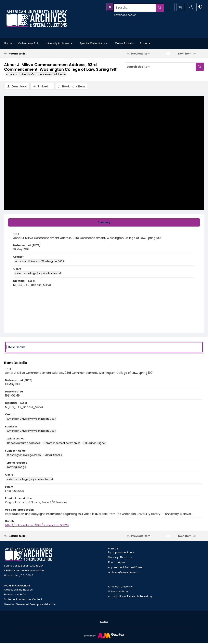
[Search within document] (200, 67)
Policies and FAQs (15, 595)
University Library (118, 592)
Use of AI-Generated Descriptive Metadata (30, 605)
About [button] (146, 43)
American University (120, 587)
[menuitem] (104, 622)
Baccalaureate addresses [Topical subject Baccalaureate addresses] (24, 443)
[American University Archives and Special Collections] (29, 555)
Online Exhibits (124, 43)
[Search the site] (131, 7)
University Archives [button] (59, 43)
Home (8, 43)
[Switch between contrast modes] (200, 7)
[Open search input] (169, 7)
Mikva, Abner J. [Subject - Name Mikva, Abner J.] (54, 455)
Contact (104, 622)
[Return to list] (31, 53)
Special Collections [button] (94, 43)
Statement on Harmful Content (23, 600)
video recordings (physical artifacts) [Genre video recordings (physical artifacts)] (38, 274)
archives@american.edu (124, 573)
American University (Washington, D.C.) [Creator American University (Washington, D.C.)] (40, 261)
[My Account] (190, 7)
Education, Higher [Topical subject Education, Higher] (95, 443)
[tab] (104, 223)
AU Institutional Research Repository (130, 597)
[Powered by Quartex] (104, 636)
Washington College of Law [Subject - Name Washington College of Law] (24, 455)
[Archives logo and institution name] (37, 19)
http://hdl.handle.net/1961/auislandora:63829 (37, 525)
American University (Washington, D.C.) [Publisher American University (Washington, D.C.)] (31, 431)
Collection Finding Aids (18, 590)
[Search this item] (160, 67)
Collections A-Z (28, 43)
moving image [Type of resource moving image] (16, 467)
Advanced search (116, 14)
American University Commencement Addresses (36, 74)
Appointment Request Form (125, 568)
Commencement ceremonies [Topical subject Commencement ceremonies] (62, 443)
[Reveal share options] (180, 7)
